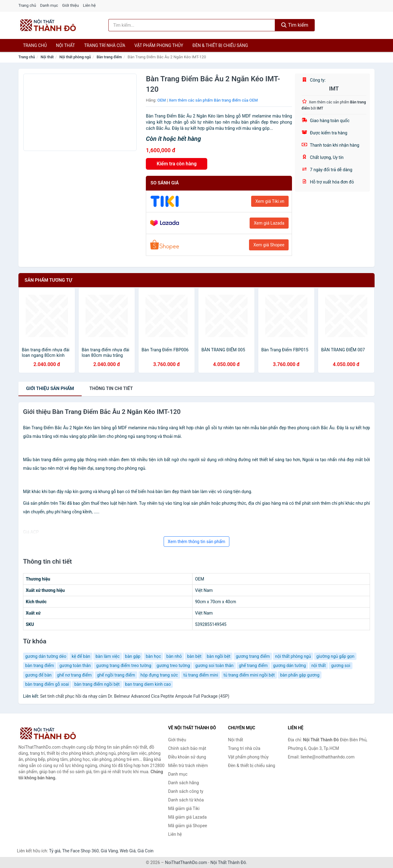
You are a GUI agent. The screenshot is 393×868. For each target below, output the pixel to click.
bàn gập (133, 656)
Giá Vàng (109, 851)
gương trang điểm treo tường (124, 665)
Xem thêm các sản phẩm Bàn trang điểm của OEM (213, 100)
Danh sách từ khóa (186, 800)
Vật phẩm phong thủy (159, 45)
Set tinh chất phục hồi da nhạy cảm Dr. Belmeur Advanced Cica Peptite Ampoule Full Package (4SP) (135, 696)
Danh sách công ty (186, 791)
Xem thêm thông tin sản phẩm (196, 542)
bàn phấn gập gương (300, 675)
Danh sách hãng (184, 783)
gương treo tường (173, 665)
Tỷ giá (55, 851)
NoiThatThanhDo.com (186, 862)
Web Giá (128, 851)
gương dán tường (289, 665)
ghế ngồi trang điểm (116, 675)
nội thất (319, 665)
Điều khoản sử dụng (187, 757)
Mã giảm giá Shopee (188, 826)
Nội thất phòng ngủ (75, 57)
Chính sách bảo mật (187, 748)
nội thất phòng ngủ (293, 656)
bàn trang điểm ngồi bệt (97, 684)
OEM (162, 100)
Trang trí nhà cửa (105, 45)
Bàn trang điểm (109, 57)
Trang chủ (27, 5)
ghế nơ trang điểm (74, 675)
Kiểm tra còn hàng (177, 164)
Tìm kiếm (295, 25)
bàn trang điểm (40, 665)
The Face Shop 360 (80, 851)
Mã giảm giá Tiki (184, 808)
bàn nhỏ (174, 656)
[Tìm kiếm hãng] (192, 25)
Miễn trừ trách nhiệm (188, 766)
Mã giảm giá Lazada (188, 817)
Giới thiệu (70, 5)
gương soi (340, 665)
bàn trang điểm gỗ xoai (47, 684)
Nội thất (65, 45)
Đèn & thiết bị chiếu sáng (220, 45)
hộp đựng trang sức (159, 675)
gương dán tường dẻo (46, 656)
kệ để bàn (81, 656)
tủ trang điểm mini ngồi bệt (249, 675)
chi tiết (111, 388)
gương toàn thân (75, 665)
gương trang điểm (253, 656)
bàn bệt (194, 656)
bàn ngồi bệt (218, 656)
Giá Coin (146, 851)
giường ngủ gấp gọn (335, 656)
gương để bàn (38, 675)
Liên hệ (89, 5)
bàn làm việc (107, 656)
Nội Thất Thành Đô (228, 862)
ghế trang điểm (253, 665)
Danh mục (49, 5)
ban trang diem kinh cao (148, 684)
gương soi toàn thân (214, 665)
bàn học (154, 656)
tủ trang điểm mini (201, 675)
